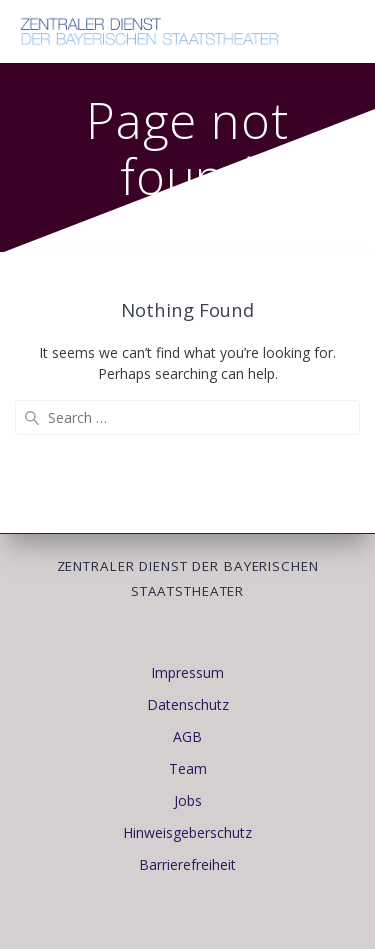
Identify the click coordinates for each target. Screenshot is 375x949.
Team (188, 768)
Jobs (188, 800)
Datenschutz (188, 704)
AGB (187, 736)
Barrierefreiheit (187, 864)
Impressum (187, 672)
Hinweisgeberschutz (187, 832)
